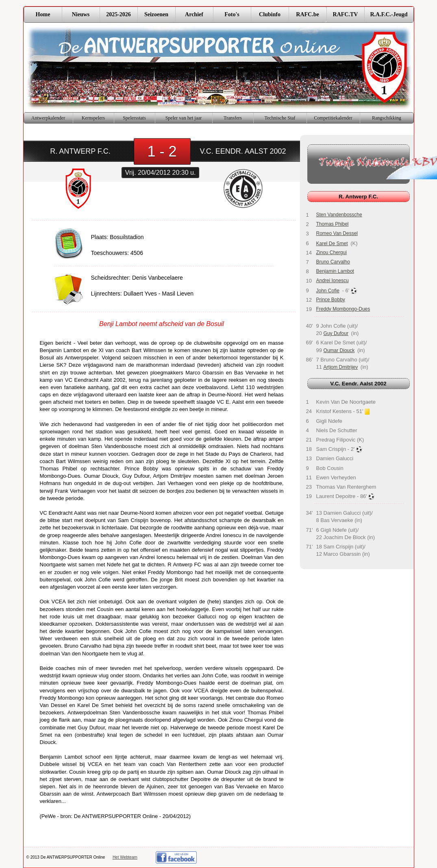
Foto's (232, 14)
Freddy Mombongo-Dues (343, 309)
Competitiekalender (333, 118)
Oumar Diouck (339, 350)
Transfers (233, 118)
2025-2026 (118, 14)
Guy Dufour (336, 333)
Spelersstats (134, 118)
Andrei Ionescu (333, 281)
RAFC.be (307, 14)
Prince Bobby (331, 300)
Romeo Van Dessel (337, 233)
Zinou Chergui (332, 252)
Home (43, 14)
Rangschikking (387, 118)
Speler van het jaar (184, 118)
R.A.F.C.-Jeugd (389, 14)
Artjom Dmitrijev (341, 367)
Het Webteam (125, 857)
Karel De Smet (332, 244)
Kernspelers (93, 118)
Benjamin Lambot (335, 271)
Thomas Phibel (333, 224)
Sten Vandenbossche (339, 215)
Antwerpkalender (48, 118)
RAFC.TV (346, 14)
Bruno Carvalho (333, 262)
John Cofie (328, 291)
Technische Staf (280, 118)
